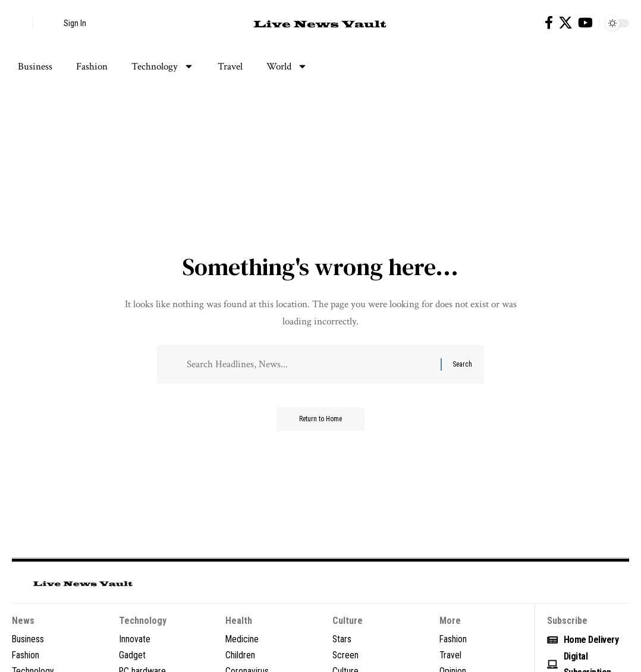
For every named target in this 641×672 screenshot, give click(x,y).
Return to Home (321, 421)
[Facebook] (549, 23)
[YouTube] (585, 23)
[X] (565, 23)
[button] (21, 23)
